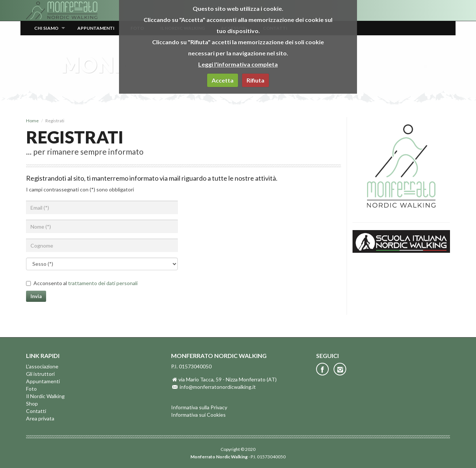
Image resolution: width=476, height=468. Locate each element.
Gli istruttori (40, 374)
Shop (32, 404)
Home (32, 121)
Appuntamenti (96, 28)
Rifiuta (255, 80)
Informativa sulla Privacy (199, 407)
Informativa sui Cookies (198, 415)
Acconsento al (86, 283)
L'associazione (42, 366)
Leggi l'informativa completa (238, 64)
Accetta (223, 80)
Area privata (40, 418)
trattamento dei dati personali (103, 283)
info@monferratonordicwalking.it (218, 387)
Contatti (36, 411)
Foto (31, 389)
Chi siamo (46, 28)
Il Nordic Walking (45, 396)
